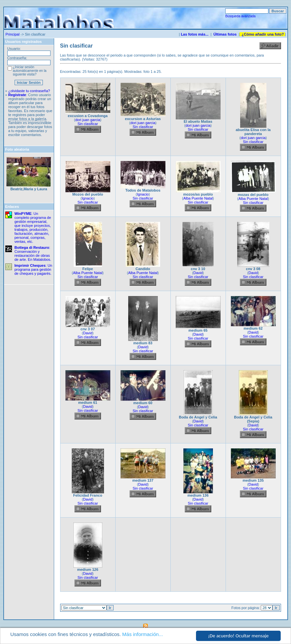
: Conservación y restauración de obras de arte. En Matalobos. (33, 253)
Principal (13, 34)
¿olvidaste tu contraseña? (29, 91)
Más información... (143, 634)
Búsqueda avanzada (240, 16)
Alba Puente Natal (198, 198)
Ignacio (88, 198)
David (198, 273)
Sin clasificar (88, 124)
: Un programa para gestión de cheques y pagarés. (34, 269)
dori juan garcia (88, 120)
